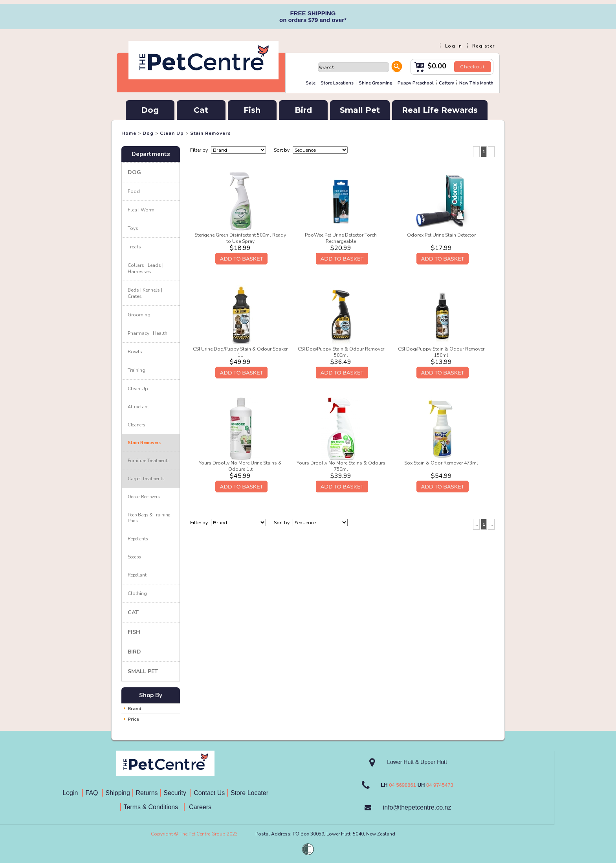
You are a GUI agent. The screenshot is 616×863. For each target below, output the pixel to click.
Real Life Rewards (440, 110)
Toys (133, 228)
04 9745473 (440, 785)
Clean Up (172, 133)
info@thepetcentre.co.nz (417, 807)
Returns (147, 793)
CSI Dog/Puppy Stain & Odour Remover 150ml (441, 352)
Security (176, 793)
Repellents (138, 539)
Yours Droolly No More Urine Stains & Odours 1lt (240, 466)
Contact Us (210, 793)
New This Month (476, 83)
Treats (134, 247)
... (476, 152)
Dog (150, 110)
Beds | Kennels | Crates (145, 293)
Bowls (135, 352)
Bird (303, 110)
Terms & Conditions (153, 807)
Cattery (446, 83)
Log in (454, 46)
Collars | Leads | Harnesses (146, 268)
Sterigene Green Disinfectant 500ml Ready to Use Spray (240, 238)
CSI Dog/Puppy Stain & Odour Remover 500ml (341, 352)
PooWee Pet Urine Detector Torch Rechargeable (341, 238)
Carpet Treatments (146, 479)
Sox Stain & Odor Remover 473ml (441, 463)
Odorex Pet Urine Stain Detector (441, 235)
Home (129, 133)
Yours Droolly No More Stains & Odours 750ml (341, 466)
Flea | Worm (141, 210)
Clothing (137, 593)
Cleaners (136, 425)
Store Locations (337, 83)
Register (484, 46)
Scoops (134, 557)
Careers (199, 807)
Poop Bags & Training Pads (149, 518)
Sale (311, 83)
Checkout (473, 67)
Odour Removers (144, 497)
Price (133, 719)
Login (72, 793)
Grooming (139, 315)
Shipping (118, 793)
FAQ (94, 793)
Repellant (137, 575)
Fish (252, 110)
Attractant (138, 407)
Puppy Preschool (416, 83)
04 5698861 (402, 785)
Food (134, 191)
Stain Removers (211, 133)
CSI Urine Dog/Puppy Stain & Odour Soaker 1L (240, 352)
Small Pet (360, 110)
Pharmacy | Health (148, 333)
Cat (201, 110)
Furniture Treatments (148, 461)
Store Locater (249, 793)
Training (137, 370)
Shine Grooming (376, 83)
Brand (135, 709)
